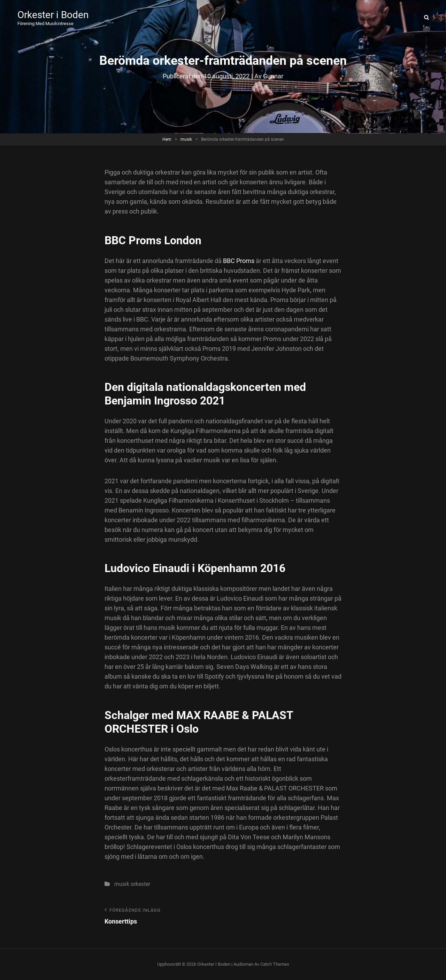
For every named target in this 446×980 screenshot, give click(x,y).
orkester (140, 884)
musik (186, 139)
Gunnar (273, 76)
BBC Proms (239, 261)
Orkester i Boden (53, 15)
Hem (167, 139)
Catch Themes (275, 964)
